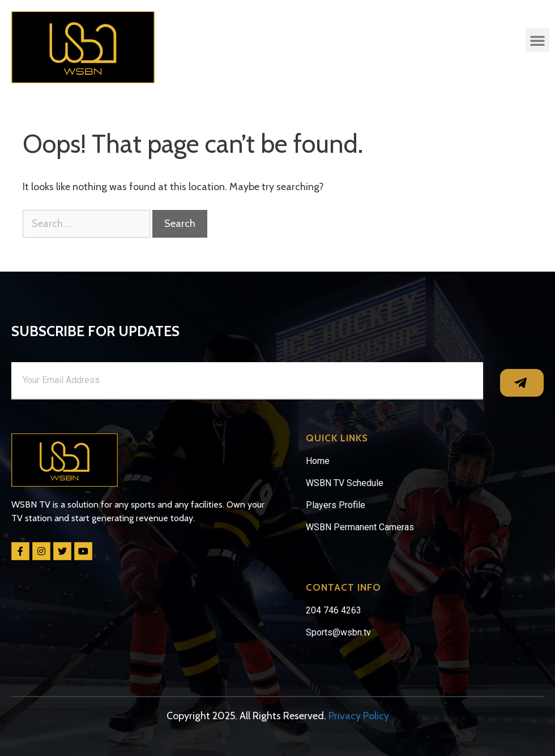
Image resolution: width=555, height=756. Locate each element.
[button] (537, 40)
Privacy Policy (359, 716)
